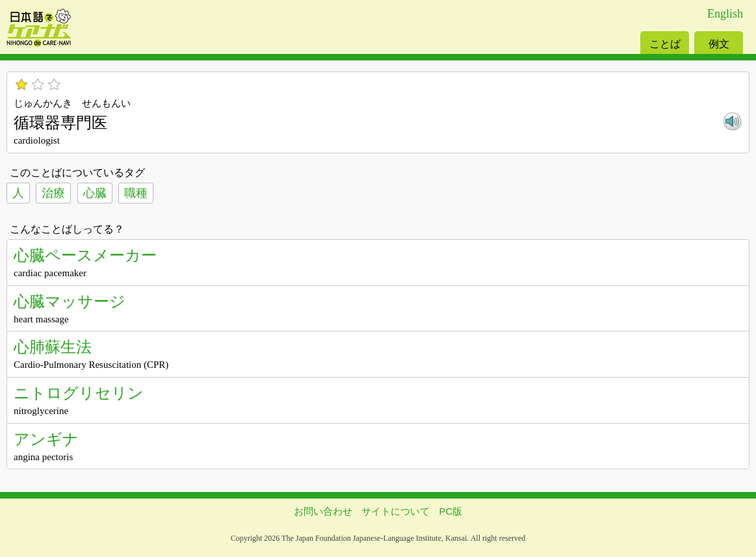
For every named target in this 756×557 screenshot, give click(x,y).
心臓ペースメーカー (85, 255)
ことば (665, 44)
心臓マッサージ (70, 301)
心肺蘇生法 (53, 347)
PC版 (451, 511)
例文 (719, 44)
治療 (53, 193)
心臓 (95, 193)
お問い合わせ (323, 511)
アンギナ (46, 439)
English (725, 14)
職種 (136, 193)
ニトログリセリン (79, 393)
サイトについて (396, 511)
